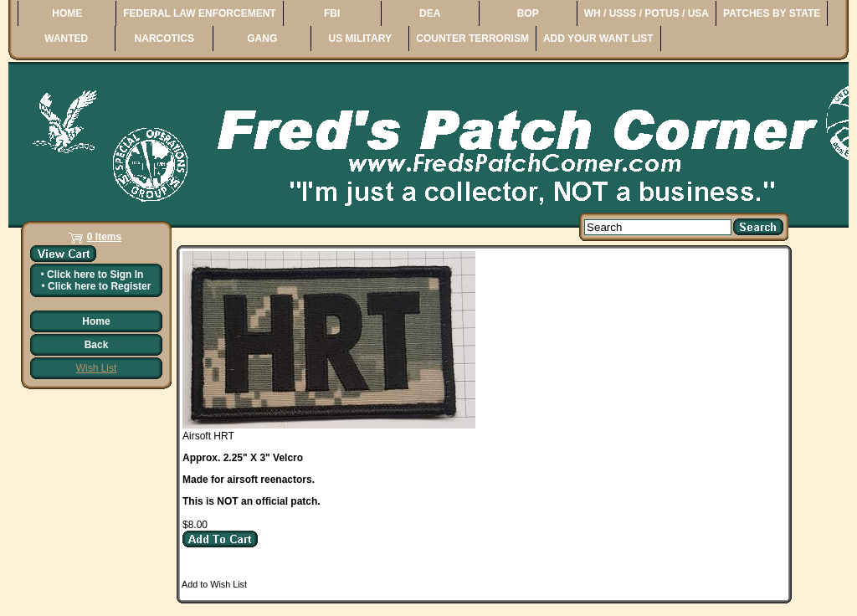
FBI (332, 13)
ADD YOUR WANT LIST (598, 38)
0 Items (104, 237)
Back (97, 345)
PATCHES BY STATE (772, 13)
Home (96, 321)
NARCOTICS (164, 38)
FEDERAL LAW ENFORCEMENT (199, 13)
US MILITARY (360, 38)
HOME (67, 13)
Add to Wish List (214, 584)
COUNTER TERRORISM (472, 38)
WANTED (66, 38)
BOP (528, 13)
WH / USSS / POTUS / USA (647, 13)
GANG (262, 38)
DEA (430, 13)
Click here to (95, 275)
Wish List (97, 368)
